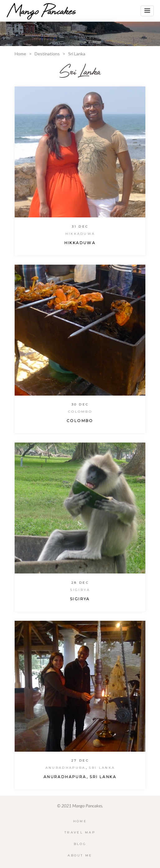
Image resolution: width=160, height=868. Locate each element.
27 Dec (80, 761)
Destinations (47, 54)
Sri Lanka (102, 768)
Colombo (80, 412)
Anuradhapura (66, 768)
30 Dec (80, 404)
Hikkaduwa (80, 234)
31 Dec (80, 227)
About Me (80, 855)
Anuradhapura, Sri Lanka (80, 777)
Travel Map (80, 832)
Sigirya (80, 590)
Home (20, 54)
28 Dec (80, 583)
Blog (80, 844)
